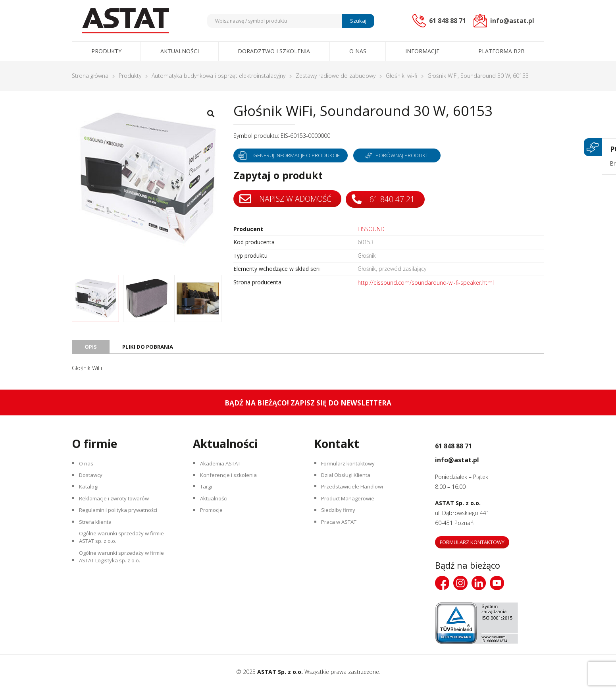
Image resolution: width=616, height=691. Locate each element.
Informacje (422, 51)
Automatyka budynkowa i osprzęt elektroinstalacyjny (218, 76)
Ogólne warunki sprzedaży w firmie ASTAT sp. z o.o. (125, 555)
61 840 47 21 (387, 199)
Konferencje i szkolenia (231, 481)
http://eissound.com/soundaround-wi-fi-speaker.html (426, 283)
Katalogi (91, 495)
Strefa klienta (97, 536)
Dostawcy (93, 481)
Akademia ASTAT (223, 467)
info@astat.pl (468, 460)
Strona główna (90, 76)
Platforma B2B (501, 51)
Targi (208, 495)
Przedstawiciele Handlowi (355, 495)
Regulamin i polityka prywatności (122, 522)
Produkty (106, 51)
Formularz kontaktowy (351, 467)
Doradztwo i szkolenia (274, 51)
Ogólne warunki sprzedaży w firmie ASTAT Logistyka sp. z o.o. (125, 579)
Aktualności (180, 51)
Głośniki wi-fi (401, 76)
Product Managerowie (351, 509)
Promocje (214, 522)
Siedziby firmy (340, 522)
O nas (358, 51)
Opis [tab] (91, 348)
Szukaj (357, 21)
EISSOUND (371, 229)
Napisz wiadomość (287, 199)
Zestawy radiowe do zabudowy (336, 76)
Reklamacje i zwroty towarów (118, 509)
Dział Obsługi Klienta (349, 481)
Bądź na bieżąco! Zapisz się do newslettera (308, 404)
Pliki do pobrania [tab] (150, 348)
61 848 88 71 (464, 446)
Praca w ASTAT (342, 536)
